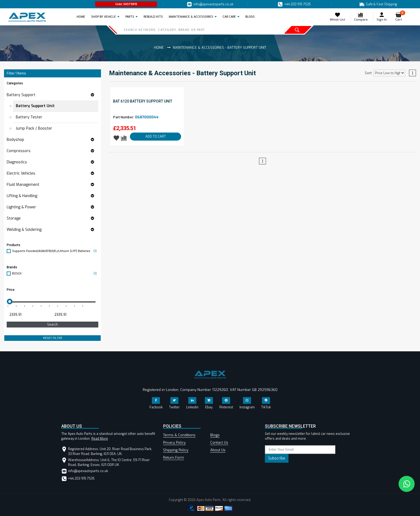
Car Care (229, 17)
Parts (130, 17)
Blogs (215, 435)
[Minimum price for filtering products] (29, 315)
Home (82, 17)
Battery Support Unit (35, 106)
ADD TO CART (156, 137)
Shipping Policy (176, 450)
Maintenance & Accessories (191, 17)
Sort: (369, 73)
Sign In (382, 17)
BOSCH (55, 274)
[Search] (184, 30)
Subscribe (277, 458)
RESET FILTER (53, 338)
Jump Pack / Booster (34, 128)
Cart (400, 17)
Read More (100, 439)
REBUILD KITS (153, 17)
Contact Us (219, 442)
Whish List (337, 17)
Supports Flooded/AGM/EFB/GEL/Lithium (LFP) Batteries (55, 251)
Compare (361, 17)
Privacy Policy (174, 442)
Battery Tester (29, 117)
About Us (218, 450)
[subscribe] (300, 450)
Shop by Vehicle (104, 17)
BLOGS (250, 17)
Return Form (174, 457)
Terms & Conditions (179, 435)
